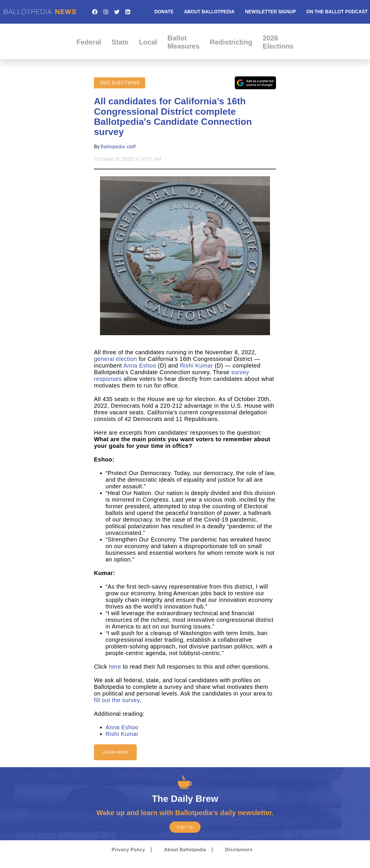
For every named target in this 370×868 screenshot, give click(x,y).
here (115, 667)
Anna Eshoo (140, 366)
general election (115, 359)
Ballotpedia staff (118, 147)
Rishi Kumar (196, 366)
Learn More (115, 752)
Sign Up (185, 827)
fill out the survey (117, 700)
